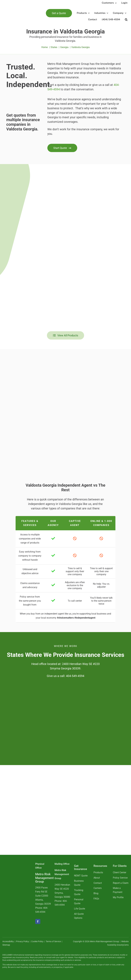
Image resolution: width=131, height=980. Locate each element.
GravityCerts (123, 945)
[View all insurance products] (66, 335)
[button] (126, 20)
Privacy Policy (22, 941)
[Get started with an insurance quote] (62, 148)
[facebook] (38, 921)
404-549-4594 (75, 676)
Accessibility (8, 941)
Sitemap (6, 945)
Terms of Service (53, 941)
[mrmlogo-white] (16, 868)
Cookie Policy (37, 941)
